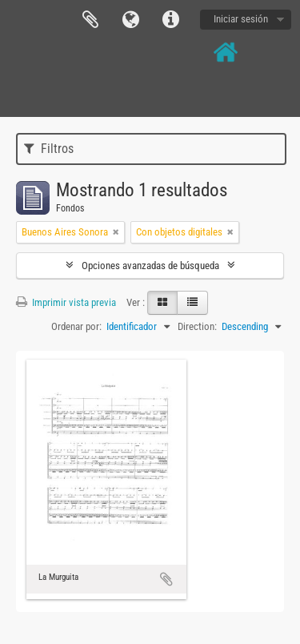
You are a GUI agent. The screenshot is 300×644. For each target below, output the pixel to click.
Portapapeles (90, 20)
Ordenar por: (76, 326)
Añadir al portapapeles (166, 579)
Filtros (49, 149)
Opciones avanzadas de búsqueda (150, 266)
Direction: (197, 326)
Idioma (130, 20)
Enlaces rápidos (170, 20)
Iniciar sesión (241, 19)
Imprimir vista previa (66, 302)
